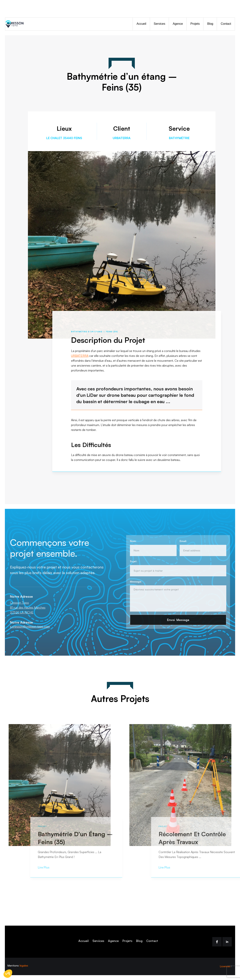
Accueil (141, 24)
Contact (226, 24)
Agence (178, 24)
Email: (181, 541)
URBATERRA (80, 358)
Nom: (131, 541)
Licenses (225, 966)
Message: (134, 581)
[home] (16, 24)
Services (159, 24)
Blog (210, 24)
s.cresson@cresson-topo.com (32, 627)
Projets (195, 24)
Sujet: (132, 561)
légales (24, 965)
